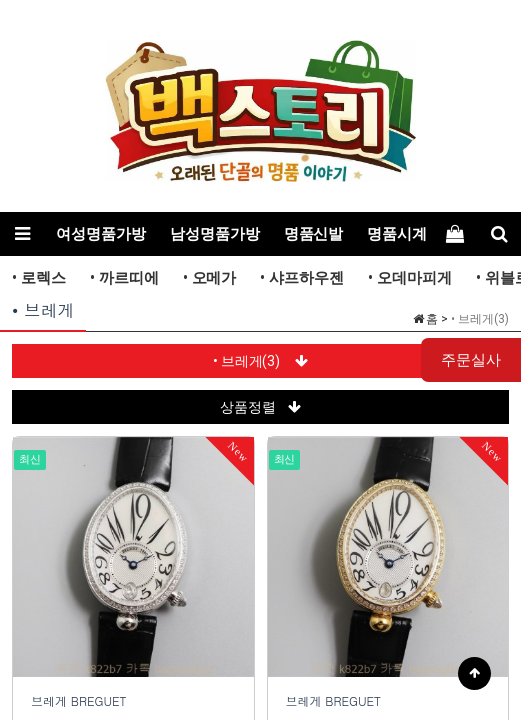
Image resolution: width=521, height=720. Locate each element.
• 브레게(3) (261, 361)
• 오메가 (210, 278)
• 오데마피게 (410, 278)
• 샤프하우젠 (302, 278)
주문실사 (471, 360)
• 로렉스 (39, 278)
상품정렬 (260, 407)
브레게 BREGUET (79, 700)
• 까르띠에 (124, 278)
